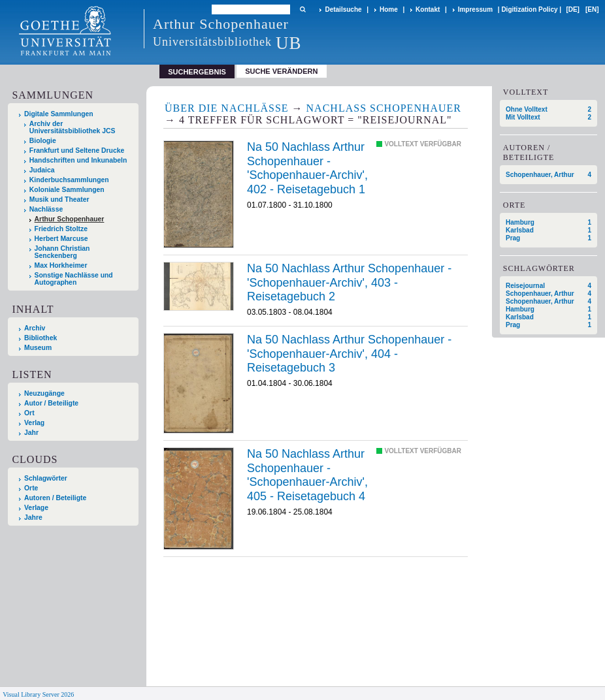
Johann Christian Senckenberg (62, 252)
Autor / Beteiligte (51, 403)
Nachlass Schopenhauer (384, 108)
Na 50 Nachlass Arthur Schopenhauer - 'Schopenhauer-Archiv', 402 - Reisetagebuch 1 (307, 168)
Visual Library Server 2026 (38, 694)
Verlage (36, 508)
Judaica (42, 170)
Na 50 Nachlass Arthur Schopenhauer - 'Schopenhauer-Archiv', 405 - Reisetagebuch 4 (307, 475)
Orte (31, 488)
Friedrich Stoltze (61, 229)
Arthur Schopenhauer (70, 219)
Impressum (475, 9)
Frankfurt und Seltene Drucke (77, 151)
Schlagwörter (46, 478)
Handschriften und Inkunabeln (78, 160)
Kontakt (428, 9)
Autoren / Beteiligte (55, 498)
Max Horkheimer (61, 265)
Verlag (34, 423)
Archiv (35, 328)
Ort (29, 413)
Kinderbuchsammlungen (69, 180)
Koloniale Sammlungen (67, 190)
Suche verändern (281, 71)
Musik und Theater (59, 199)
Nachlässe (46, 209)
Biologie (43, 141)
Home (389, 9)
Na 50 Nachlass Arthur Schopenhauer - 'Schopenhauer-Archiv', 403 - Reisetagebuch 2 (349, 282)
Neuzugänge (44, 393)
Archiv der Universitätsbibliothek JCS (73, 127)
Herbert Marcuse (61, 239)
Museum (38, 348)
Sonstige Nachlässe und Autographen (74, 279)
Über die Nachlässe (227, 108)
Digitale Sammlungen (59, 114)
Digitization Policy (529, 9)
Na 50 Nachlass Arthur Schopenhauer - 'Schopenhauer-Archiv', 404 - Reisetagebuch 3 (349, 354)
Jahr (31, 433)
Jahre (33, 517)
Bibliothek (41, 338)
